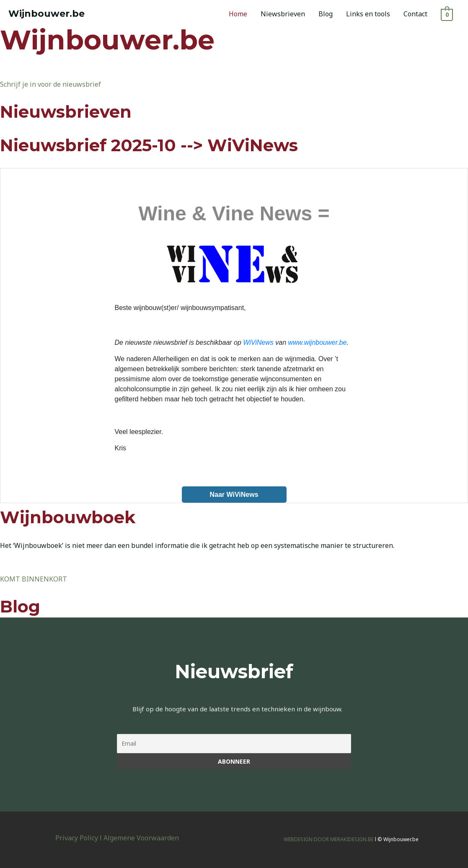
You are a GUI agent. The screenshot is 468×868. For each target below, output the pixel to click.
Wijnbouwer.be (47, 14)
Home (238, 14)
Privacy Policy (77, 838)
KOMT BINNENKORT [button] (34, 579)
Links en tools (368, 14)
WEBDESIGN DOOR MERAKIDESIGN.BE (329, 839)
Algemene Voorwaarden (141, 838)
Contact (415, 14)
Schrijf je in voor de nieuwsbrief (50, 84)
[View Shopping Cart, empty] (447, 14)
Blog (326, 14)
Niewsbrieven (283, 14)
